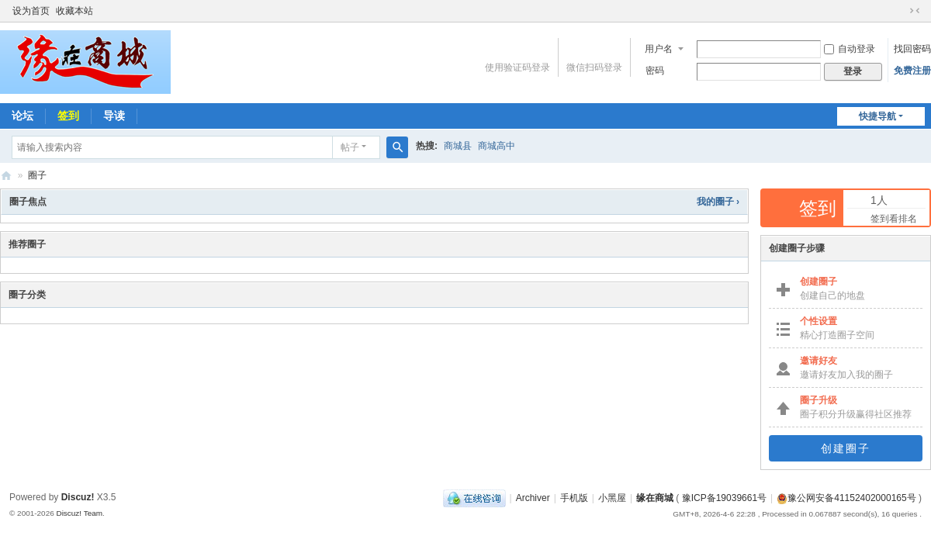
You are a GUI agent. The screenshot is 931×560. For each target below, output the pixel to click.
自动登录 (850, 49)
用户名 (659, 49)
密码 (655, 71)
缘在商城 (6, 176)
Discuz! (78, 497)
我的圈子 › (718, 202)
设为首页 (31, 11)
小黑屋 (612, 498)
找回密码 (912, 49)
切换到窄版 (915, 11)
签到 (68, 116)
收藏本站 (74, 11)
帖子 (350, 147)
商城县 (458, 146)
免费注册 (912, 71)
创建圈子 (846, 448)
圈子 (37, 175)
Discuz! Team (79, 513)
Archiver (533, 498)
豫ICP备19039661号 (724, 498)
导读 (114, 116)
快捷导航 (877, 116)
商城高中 (497, 146)
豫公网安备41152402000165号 (846, 498)
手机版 (574, 498)
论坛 (22, 116)
